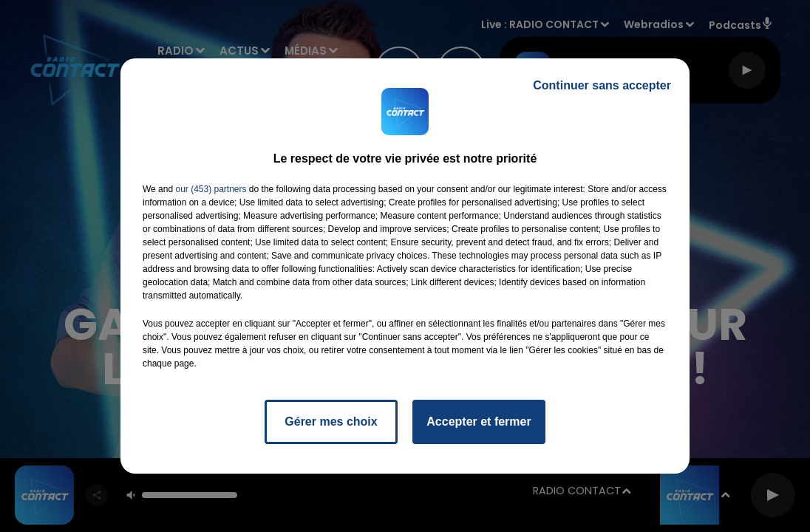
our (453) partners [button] (211, 189)
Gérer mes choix (331, 422)
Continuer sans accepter (602, 85)
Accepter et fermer (479, 422)
